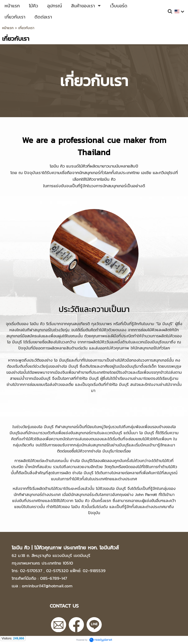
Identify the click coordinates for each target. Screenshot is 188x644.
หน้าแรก (8, 28)
